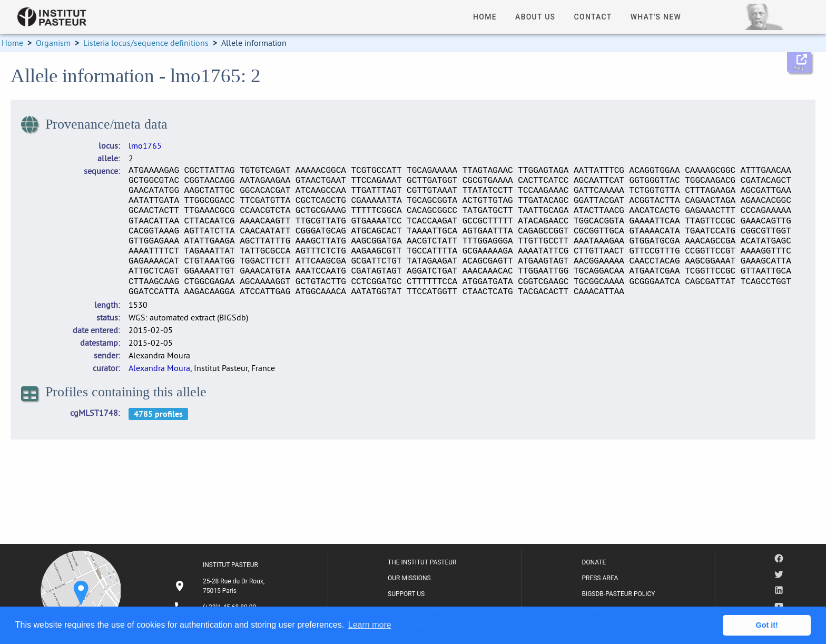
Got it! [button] (767, 625)
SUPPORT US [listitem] (406, 594)
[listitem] (221, 586)
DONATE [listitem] (594, 562)
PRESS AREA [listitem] (600, 578)
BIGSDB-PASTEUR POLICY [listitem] (618, 594)
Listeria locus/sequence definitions (146, 43)
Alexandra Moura (159, 368)
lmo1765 (145, 145)
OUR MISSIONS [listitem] (409, 578)
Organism (53, 43)
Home (12, 43)
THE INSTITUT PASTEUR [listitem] (422, 562)
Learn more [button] (370, 625)
